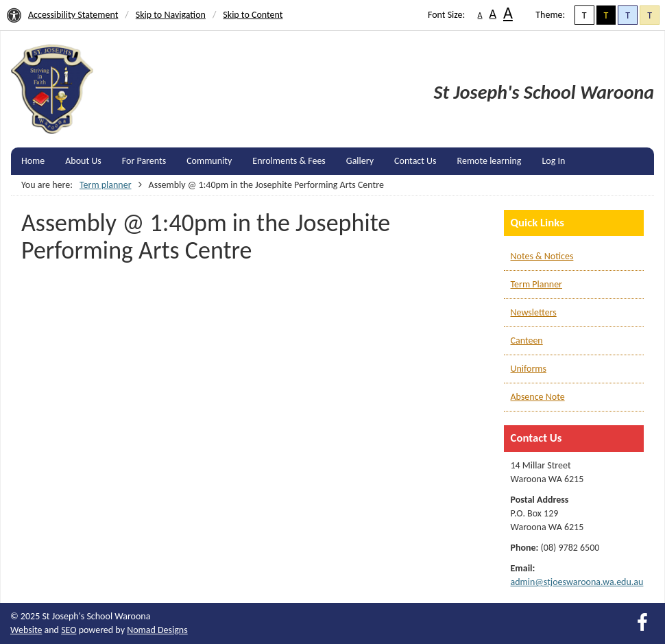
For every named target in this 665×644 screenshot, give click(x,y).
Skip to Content (253, 15)
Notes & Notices (542, 256)
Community (209, 161)
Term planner (106, 185)
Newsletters (534, 312)
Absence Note (538, 397)
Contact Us (415, 161)
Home (33, 161)
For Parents (144, 161)
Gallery (360, 161)
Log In (553, 161)
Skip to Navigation (171, 15)
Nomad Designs (157, 630)
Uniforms (529, 369)
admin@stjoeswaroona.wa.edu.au (577, 582)
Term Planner (536, 284)
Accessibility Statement (73, 15)
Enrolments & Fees (289, 161)
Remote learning (489, 161)
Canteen (527, 341)
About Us (83, 161)
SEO (69, 630)
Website (26, 630)
